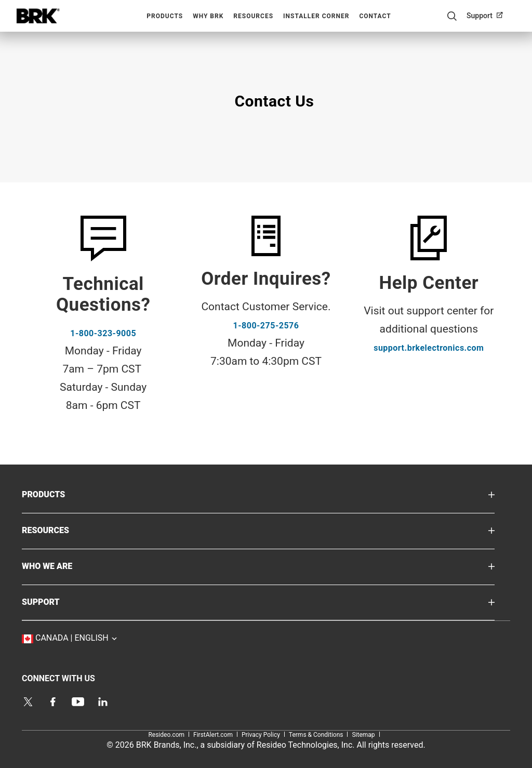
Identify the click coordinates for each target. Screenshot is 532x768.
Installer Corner (316, 16)
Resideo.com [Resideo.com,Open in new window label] (166, 735)
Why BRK (208, 16)
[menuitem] (489, 16)
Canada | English (89, 637)
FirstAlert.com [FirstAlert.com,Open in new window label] (213, 735)
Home (38, 16)
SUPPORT (56, 601)
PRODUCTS (59, 494)
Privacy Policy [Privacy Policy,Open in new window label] (261, 735)
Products (165, 16)
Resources (253, 16)
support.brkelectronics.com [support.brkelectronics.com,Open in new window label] (429, 348)
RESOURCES (61, 530)
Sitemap (363, 735)
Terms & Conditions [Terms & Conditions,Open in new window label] (316, 735)
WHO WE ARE (63, 566)
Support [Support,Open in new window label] (480, 16)
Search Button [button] (452, 16)
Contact (375, 16)
